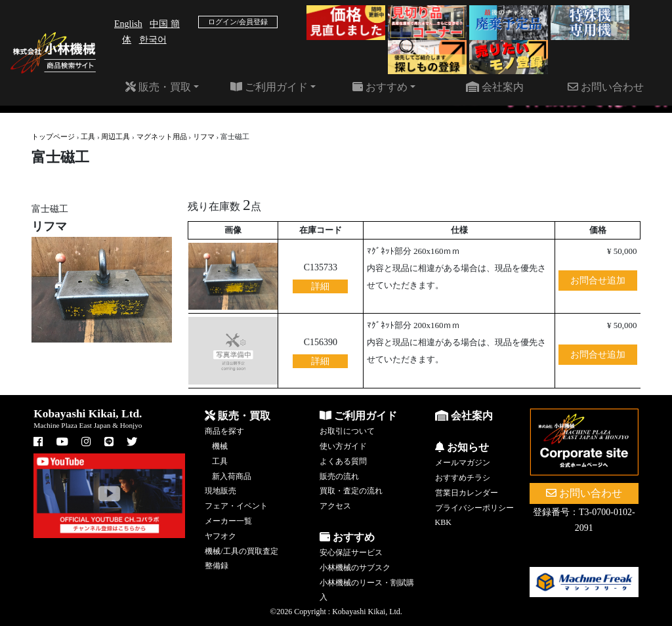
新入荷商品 (232, 476)
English (128, 24)
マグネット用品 (162, 136)
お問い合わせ (606, 87)
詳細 (320, 286)
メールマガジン (463, 463)
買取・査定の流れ (351, 491)
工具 (88, 136)
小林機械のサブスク (355, 568)
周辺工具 (115, 136)
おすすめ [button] (380, 87)
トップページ (53, 136)
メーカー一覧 (228, 521)
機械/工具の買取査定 (241, 551)
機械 (220, 446)
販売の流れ (339, 476)
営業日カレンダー (467, 493)
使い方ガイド (343, 446)
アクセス (335, 506)
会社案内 (495, 87)
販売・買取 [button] (158, 87)
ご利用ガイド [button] (269, 87)
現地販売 (220, 491)
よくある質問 (343, 461)
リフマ (204, 136)
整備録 (217, 566)
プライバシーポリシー (474, 508)
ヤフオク (220, 536)
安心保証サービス (351, 553)
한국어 (153, 40)
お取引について (347, 431)
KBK (443, 522)
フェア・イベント (236, 506)
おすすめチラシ (463, 478)
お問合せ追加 (598, 281)
